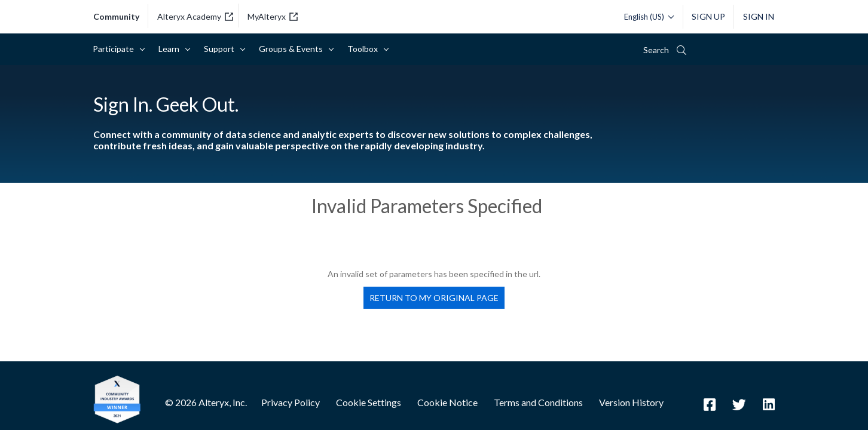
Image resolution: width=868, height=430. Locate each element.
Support (221, 49)
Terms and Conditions (538, 402)
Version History (631, 402)
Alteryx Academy (195, 16)
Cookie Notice (447, 402)
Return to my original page (434, 298)
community (116, 17)
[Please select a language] (646, 17)
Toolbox (365, 49)
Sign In (759, 16)
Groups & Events (293, 49)
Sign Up (708, 16)
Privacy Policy (291, 402)
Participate (115, 49)
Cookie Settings (369, 402)
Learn (171, 49)
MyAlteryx (273, 16)
